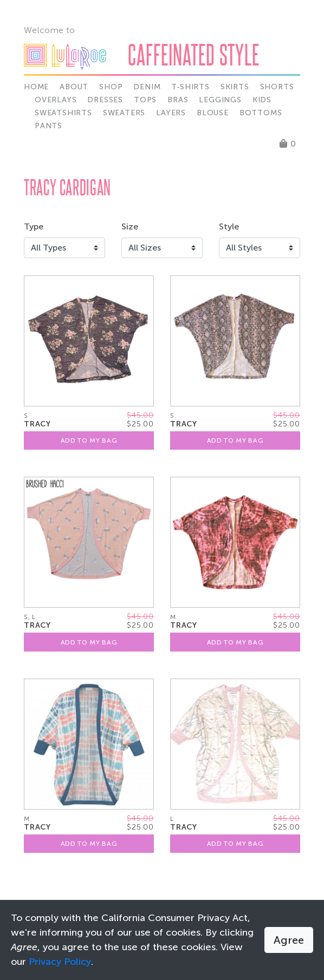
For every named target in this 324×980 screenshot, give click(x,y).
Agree (289, 940)
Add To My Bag (89, 440)
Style (229, 226)
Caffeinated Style (194, 54)
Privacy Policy (60, 962)
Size (130, 226)
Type (34, 226)
